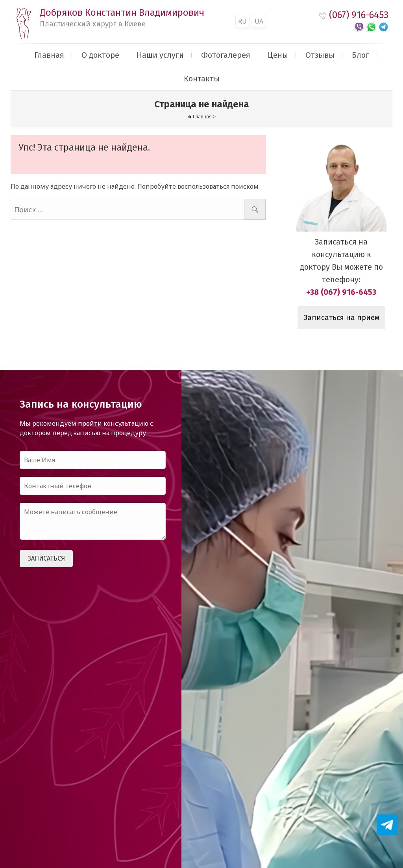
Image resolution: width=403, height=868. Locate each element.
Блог (360, 55)
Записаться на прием (341, 318)
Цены (278, 55)
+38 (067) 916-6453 (341, 292)
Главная (49, 55)
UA (259, 21)
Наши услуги (160, 55)
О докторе (100, 55)
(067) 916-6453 (359, 15)
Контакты (202, 79)
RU (242, 21)
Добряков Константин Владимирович (122, 18)
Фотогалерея (226, 55)
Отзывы (320, 55)
